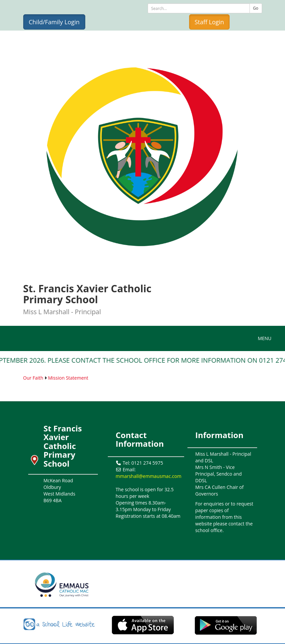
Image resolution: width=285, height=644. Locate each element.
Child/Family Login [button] (54, 22)
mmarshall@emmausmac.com (149, 476)
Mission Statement (68, 378)
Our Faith (33, 378)
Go (256, 8)
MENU (266, 338)
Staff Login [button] (210, 22)
